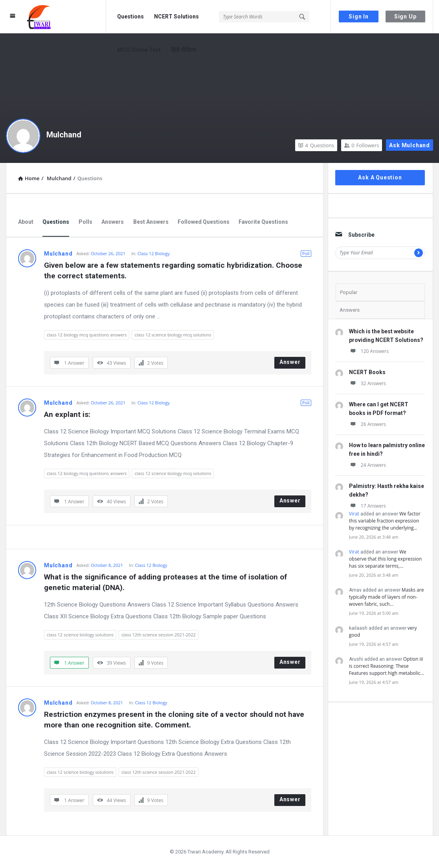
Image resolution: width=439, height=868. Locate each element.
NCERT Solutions (176, 16)
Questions (130, 16)
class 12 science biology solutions (80, 635)
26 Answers (367, 424)
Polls (85, 222)
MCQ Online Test (139, 50)
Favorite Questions (263, 222)
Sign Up (405, 16)
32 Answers (367, 383)
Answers (113, 222)
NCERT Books (367, 372)
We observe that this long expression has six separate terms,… (385, 559)
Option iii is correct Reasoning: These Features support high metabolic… (387, 666)
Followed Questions (204, 222)
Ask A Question (380, 177)
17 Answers (367, 506)
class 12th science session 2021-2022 (159, 635)
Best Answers (151, 222)
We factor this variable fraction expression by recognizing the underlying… (385, 521)
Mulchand (64, 135)
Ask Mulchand (410, 145)
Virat (354, 514)
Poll (306, 253)
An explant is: (67, 414)
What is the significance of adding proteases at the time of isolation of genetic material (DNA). (166, 582)
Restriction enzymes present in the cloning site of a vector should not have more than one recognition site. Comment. (175, 720)
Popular (349, 292)
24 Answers (367, 465)
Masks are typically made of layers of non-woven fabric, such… (387, 597)
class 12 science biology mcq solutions (173, 335)
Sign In (359, 16)
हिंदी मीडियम (184, 50)
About (26, 222)
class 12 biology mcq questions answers (87, 335)
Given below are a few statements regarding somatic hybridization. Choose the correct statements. (174, 270)
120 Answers (369, 351)
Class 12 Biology (154, 253)
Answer (290, 362)
